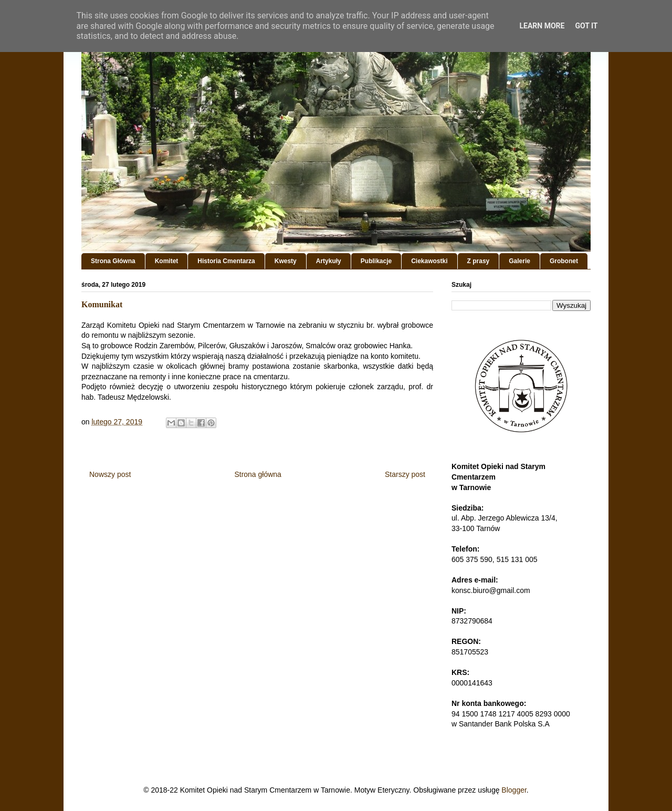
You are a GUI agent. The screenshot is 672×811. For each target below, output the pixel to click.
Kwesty (286, 261)
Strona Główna (113, 261)
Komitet (167, 261)
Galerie (519, 261)
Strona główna (258, 474)
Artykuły (329, 261)
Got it (586, 26)
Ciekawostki (429, 261)
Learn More (542, 26)
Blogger (514, 790)
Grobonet (564, 261)
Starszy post (405, 474)
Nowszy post (110, 474)
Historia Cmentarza (226, 261)
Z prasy (479, 261)
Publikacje (376, 261)
